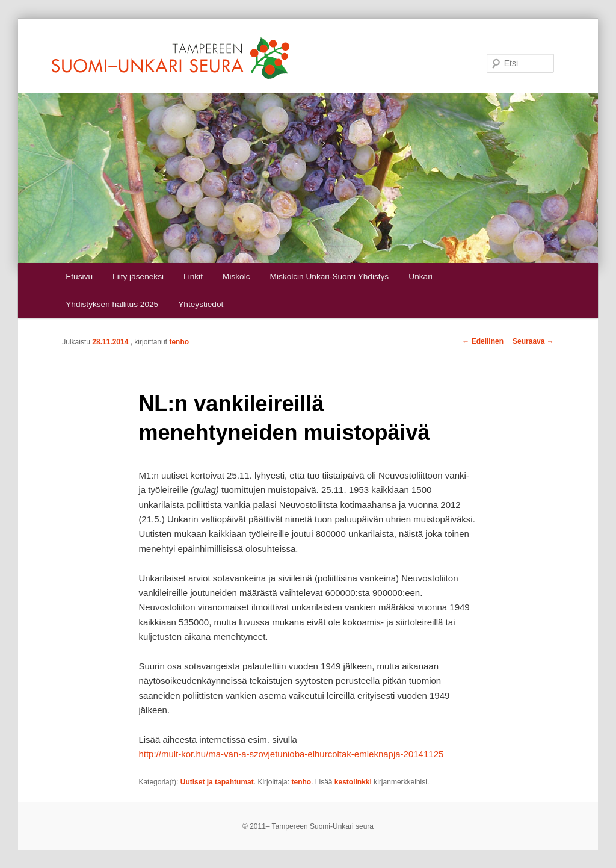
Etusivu (79, 277)
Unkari (420, 277)
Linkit (193, 277)
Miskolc (236, 277)
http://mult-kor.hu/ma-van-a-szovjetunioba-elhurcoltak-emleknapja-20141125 (291, 754)
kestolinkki (353, 782)
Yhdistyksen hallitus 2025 (112, 304)
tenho (179, 342)
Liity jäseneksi (138, 277)
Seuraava (533, 341)
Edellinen (483, 341)
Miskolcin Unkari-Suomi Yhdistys (330, 277)
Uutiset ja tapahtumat (217, 782)
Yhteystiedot (201, 304)
